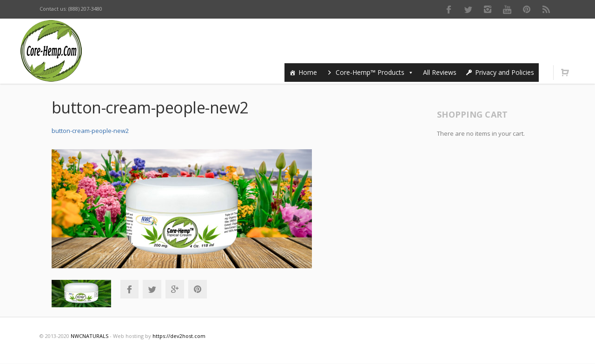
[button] (409, 72)
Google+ (175, 289)
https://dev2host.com (179, 336)
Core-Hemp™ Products (375, 72)
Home (308, 72)
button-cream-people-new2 (90, 131)
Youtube (507, 9)
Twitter (468, 9)
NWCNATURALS (89, 336)
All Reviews (440, 72)
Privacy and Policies (505, 72)
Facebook (449, 9)
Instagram (488, 9)
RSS (546, 9)
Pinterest (527, 9)
